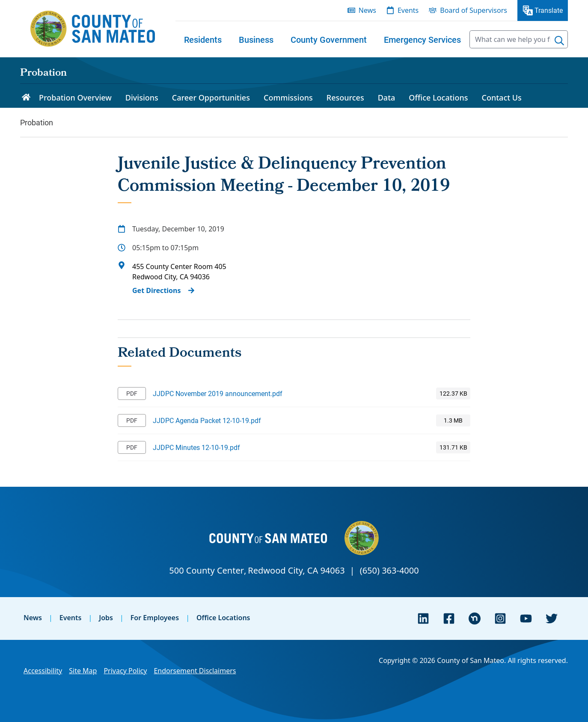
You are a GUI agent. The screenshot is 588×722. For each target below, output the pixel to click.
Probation (43, 74)
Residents (203, 39)
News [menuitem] (367, 10)
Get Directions (157, 290)
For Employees (155, 618)
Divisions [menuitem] (142, 98)
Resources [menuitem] (345, 98)
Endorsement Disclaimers (195, 671)
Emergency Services (422, 39)
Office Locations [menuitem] (438, 98)
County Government (329, 39)
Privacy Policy (125, 671)
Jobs (106, 618)
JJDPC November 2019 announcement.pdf (218, 393)
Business (256, 39)
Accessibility (43, 671)
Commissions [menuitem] (288, 98)
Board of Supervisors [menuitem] (474, 10)
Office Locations (223, 618)
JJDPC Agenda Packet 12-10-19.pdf (207, 420)
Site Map (83, 671)
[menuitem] (203, 39)
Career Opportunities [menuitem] (211, 98)
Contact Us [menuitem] (502, 98)
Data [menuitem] (387, 98)
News (33, 618)
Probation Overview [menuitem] (75, 98)
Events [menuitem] (408, 10)
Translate (549, 10)
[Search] (559, 41)
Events (71, 618)
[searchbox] (519, 39)
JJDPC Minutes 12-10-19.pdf (196, 447)
